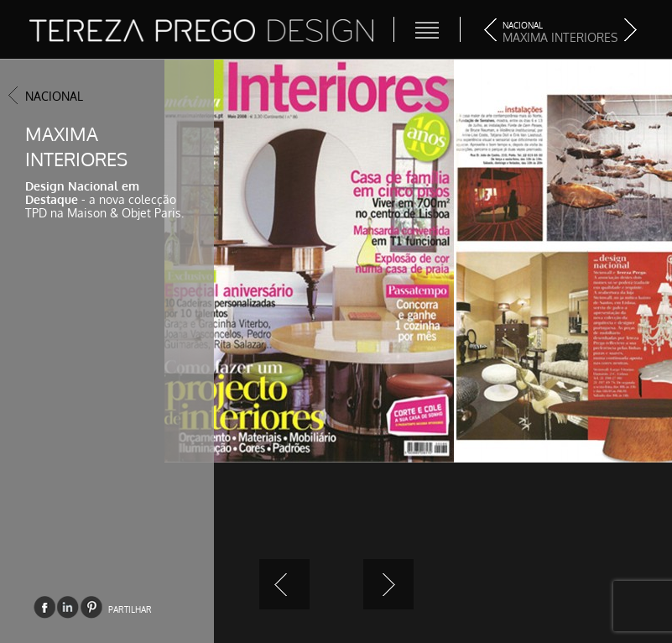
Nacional (54, 96)
